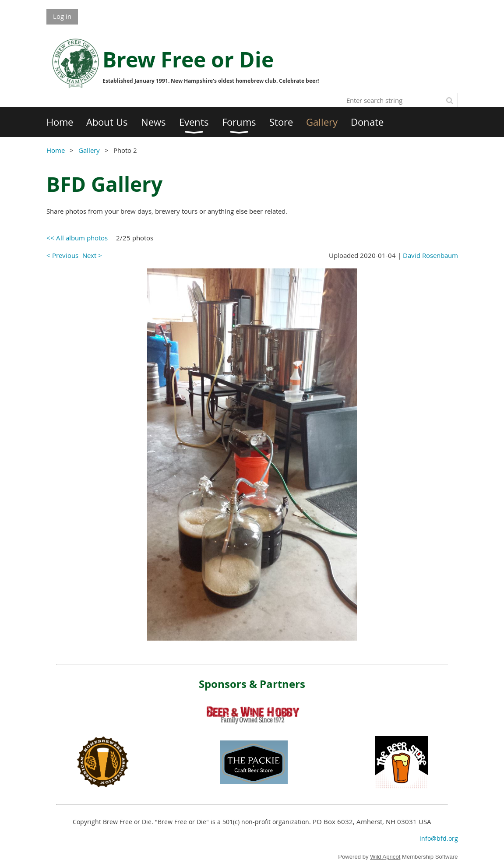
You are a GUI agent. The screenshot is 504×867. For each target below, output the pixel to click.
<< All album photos (77, 238)
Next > (92, 255)
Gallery (89, 150)
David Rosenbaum (430, 255)
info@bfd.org (439, 838)
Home (56, 150)
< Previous (62, 255)
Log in (62, 16)
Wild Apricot (385, 857)
